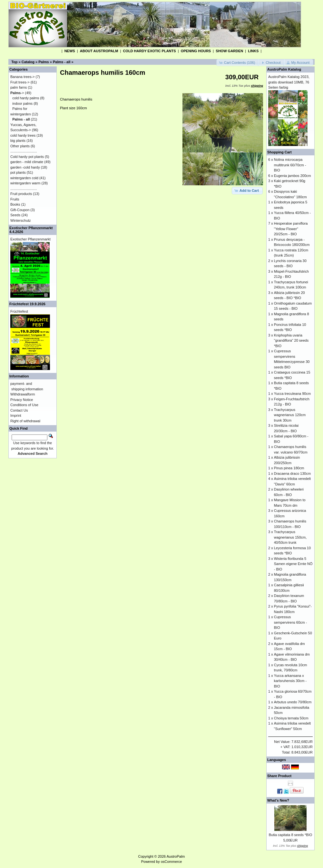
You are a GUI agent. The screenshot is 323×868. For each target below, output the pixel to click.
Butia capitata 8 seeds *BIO (291, 835)
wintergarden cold (24, 178)
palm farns (19, 87)
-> (17, 93)
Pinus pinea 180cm (289, 468)
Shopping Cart (279, 152)
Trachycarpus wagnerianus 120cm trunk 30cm (290, 415)
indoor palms (22, 103)
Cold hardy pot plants (27, 157)
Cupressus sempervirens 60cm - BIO (291, 622)
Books (15, 204)
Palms (44, 62)
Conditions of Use (24, 405)
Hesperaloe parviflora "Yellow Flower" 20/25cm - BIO (291, 229)
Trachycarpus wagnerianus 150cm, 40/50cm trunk (290, 537)
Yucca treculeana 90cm (292, 394)
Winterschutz (21, 220)
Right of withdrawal (25, 421)
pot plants (18, 172)
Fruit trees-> (20, 82)
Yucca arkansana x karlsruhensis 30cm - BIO (290, 681)
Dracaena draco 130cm (292, 473)
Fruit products (21, 194)
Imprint (16, 415)
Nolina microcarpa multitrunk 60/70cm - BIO (290, 165)
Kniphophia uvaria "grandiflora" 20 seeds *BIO (291, 341)
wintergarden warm (25, 183)
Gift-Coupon (20, 210)
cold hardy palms (26, 98)
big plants (18, 141)
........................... (24, 151)
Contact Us (19, 410)
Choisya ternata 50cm (291, 718)
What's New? (278, 800)
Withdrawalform (23, 394)
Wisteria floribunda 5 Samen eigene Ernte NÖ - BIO (293, 564)
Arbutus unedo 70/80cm (293, 702)
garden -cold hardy (25, 167)
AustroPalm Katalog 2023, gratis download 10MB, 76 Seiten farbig (289, 82)
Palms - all (62, 62)
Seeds (15, 215)
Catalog (28, 62)
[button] (238, 63)
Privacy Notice (22, 400)
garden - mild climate (27, 162)
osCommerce (171, 862)
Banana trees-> (23, 77)
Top (14, 62)
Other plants (20, 146)
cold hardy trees (23, 135)
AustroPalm (176, 856)
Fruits (15, 199)
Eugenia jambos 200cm (293, 176)
